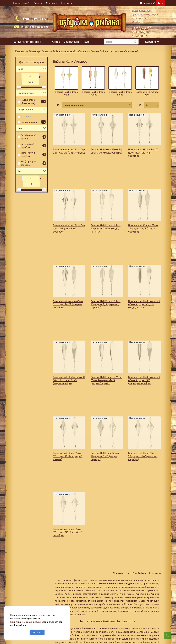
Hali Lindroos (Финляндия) (28, 101)
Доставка (51, 3)
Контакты (67, 3)
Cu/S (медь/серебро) (27, 146)
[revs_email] (101, 575)
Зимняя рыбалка (39, 51)
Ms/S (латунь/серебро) (29, 154)
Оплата (38, 3)
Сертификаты (72, 42)
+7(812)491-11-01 (35, 19)
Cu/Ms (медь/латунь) (28, 137)
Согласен (37, 632)
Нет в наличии (29, 122)
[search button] (135, 42)
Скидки (57, 42)
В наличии (26, 116)
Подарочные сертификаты (26, 599)
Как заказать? (21, 3)
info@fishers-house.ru (35, 27)
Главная (20, 51)
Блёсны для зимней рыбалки (69, 51)
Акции (87, 42)
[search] (118, 42)
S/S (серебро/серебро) (28, 163)
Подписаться (140, 575)
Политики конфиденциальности (29, 621)
